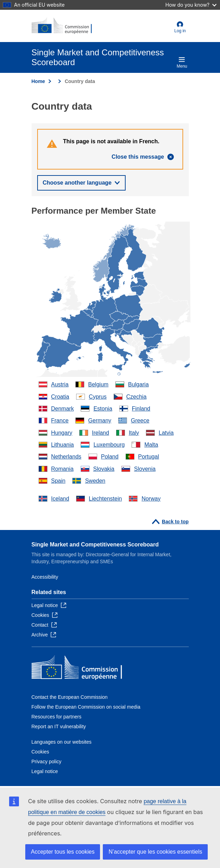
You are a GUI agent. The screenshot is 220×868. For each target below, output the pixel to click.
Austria (60, 384)
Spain (58, 481)
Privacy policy (47, 762)
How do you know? (191, 5)
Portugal (149, 457)
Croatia (60, 397)
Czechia (136, 397)
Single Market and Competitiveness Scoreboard (95, 545)
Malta (151, 445)
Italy (134, 433)
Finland (141, 409)
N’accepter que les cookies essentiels (155, 852)
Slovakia (104, 469)
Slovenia (145, 469)
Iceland (60, 499)
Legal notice (45, 771)
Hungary (62, 433)
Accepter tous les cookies (63, 852)
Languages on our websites (62, 742)
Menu (182, 62)
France (60, 421)
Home (38, 81)
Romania (62, 469)
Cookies (41, 752)
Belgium (98, 384)
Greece (140, 421)
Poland (110, 457)
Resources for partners (56, 717)
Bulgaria (138, 384)
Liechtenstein (105, 499)
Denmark (63, 409)
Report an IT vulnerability (59, 726)
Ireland (101, 433)
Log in (180, 31)
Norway (151, 499)
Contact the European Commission (70, 697)
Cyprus (98, 397)
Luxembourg (109, 445)
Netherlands (66, 457)
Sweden (95, 481)
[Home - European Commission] (66, 26)
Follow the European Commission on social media (86, 707)
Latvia (166, 433)
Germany (100, 421)
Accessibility (45, 577)
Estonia (103, 409)
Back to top (175, 522)
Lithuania (63, 445)
